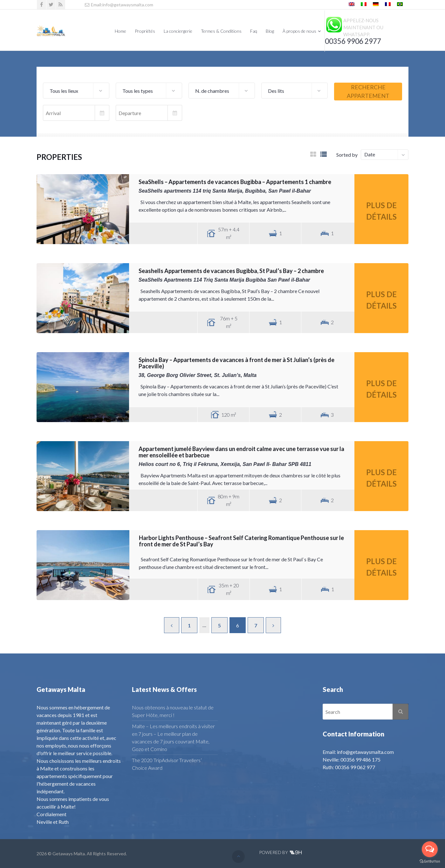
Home (120, 31)
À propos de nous (299, 31)
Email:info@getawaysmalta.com (119, 5)
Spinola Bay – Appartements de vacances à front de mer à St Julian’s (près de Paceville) (236, 363)
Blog (270, 31)
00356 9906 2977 (353, 41)
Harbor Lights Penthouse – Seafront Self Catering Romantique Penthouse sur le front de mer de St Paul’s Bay (241, 541)
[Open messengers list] (430, 849)
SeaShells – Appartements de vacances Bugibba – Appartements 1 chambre (235, 182)
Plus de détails (381, 211)
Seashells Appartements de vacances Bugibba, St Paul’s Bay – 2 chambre (231, 271)
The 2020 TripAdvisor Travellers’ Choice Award (167, 764)
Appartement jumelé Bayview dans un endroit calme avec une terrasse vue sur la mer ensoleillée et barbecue (241, 452)
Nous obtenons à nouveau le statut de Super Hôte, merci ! (173, 711)
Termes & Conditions (221, 31)
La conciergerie (178, 31)
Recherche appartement (368, 91)
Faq (254, 31)
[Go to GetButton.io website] (430, 861)
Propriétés (145, 31)
